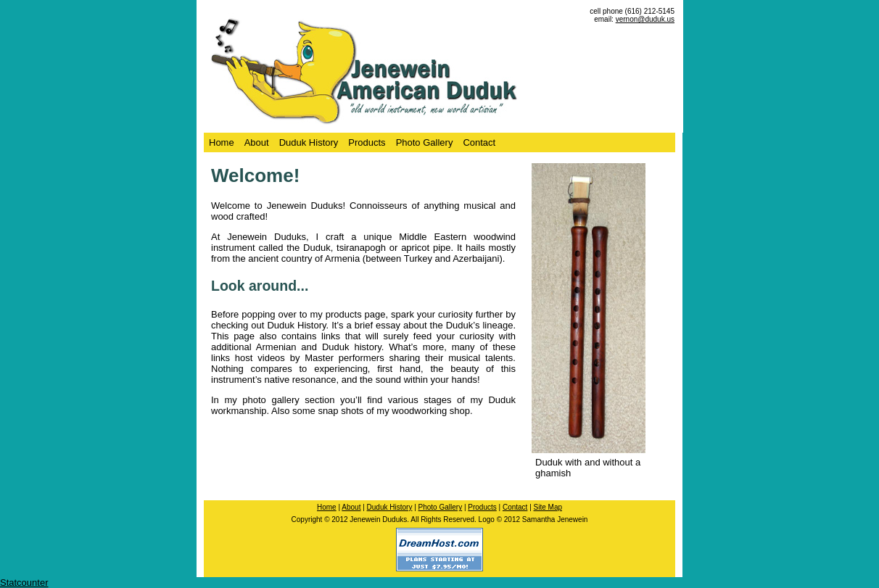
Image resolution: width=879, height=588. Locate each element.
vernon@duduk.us (645, 19)
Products (367, 142)
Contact (479, 142)
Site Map (548, 507)
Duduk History (309, 142)
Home (222, 142)
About (257, 142)
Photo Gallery (425, 142)
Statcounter (24, 583)
